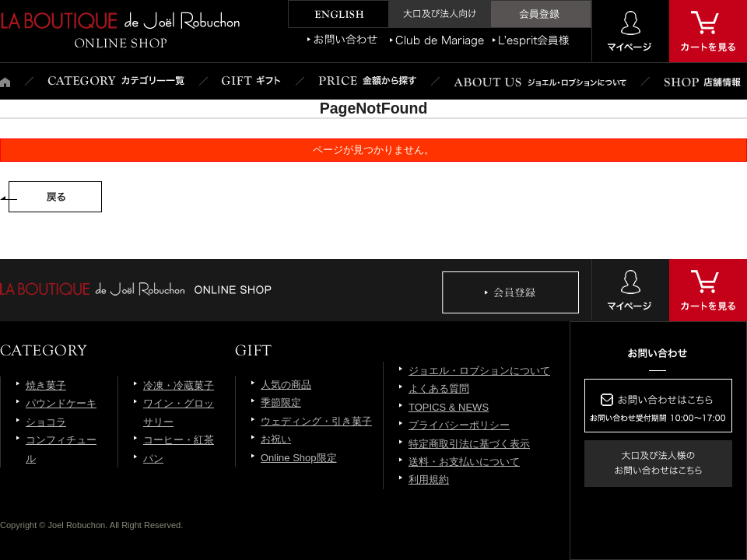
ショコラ (46, 422)
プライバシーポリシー (459, 425)
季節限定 (281, 402)
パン (153, 458)
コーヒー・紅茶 (179, 440)
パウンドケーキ (61, 403)
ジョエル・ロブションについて (479, 371)
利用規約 (429, 479)
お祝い (276, 439)
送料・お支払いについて (464, 462)
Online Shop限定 (299, 458)
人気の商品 (286, 385)
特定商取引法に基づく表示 (469, 444)
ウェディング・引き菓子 (316, 421)
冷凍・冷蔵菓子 (179, 385)
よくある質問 (439, 388)
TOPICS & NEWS (449, 407)
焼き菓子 (46, 385)
